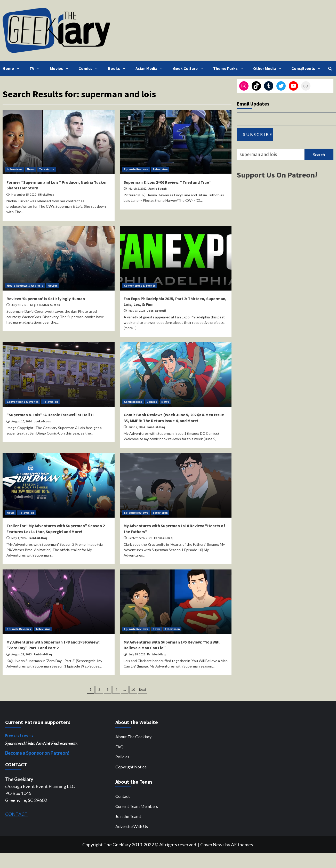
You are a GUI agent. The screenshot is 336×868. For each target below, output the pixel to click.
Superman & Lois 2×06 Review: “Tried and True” (167, 182)
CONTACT (16, 814)
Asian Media (150, 68)
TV (36, 68)
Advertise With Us (132, 826)
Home (12, 68)
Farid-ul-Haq (156, 427)
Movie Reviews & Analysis (25, 286)
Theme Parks (229, 68)
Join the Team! (128, 816)
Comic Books (133, 402)
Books (118, 68)
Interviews (15, 169)
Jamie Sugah (158, 188)
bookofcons (42, 421)
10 (133, 689)
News (31, 169)
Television (47, 169)
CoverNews (212, 845)
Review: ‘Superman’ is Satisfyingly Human (46, 299)
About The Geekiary (133, 737)
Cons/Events (307, 68)
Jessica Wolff (157, 311)
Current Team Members (137, 806)
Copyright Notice (131, 767)
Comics (89, 68)
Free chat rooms (19, 735)
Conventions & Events (140, 286)
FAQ (119, 747)
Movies (60, 68)
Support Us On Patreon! (277, 175)
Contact (123, 796)
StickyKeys (46, 194)
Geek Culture (189, 68)
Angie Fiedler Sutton (45, 305)
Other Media (268, 68)
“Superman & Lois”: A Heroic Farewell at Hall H (50, 415)
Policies (122, 757)
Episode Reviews (136, 169)
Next (143, 689)
